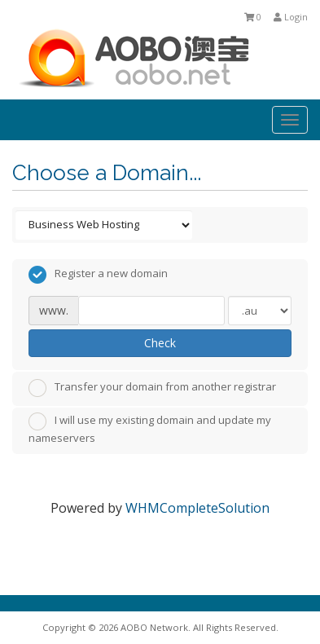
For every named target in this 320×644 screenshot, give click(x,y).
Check (160, 343)
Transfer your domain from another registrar (152, 388)
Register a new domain (98, 275)
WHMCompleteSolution (197, 508)
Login (291, 17)
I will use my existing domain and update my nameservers (150, 429)
